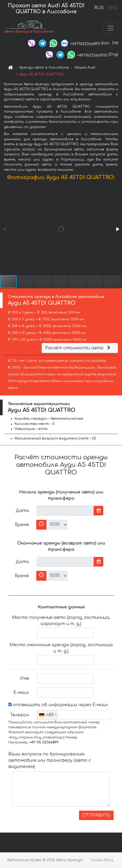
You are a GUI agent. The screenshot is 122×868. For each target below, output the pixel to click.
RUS (99, 8)
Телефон (20, 715)
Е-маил (21, 693)
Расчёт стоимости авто (78, 348)
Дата (22, 511)
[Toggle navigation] (111, 28)
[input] (65, 511)
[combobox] (48, 715)
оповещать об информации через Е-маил (58, 705)
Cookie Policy (102, 860)
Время (22, 525)
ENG (113, 8)
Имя (25, 678)
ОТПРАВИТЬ (96, 815)
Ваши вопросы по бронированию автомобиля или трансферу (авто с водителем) (50, 760)
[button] (117, 229)
